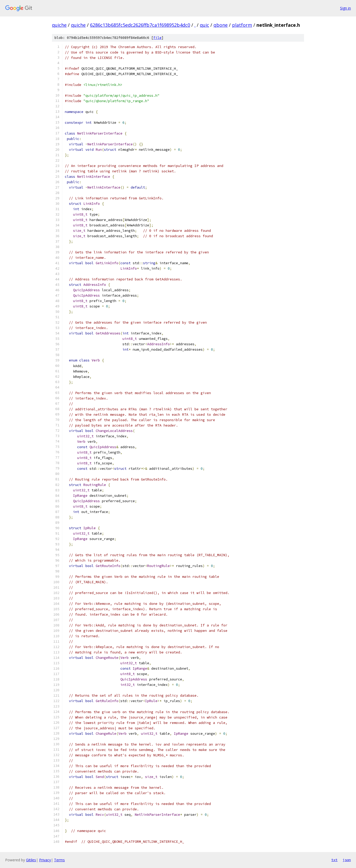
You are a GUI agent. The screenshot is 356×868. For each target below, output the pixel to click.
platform (242, 25)
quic (204, 25)
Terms (59, 860)
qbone (221, 25)
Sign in (345, 8)
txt (334, 860)
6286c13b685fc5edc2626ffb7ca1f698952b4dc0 (140, 25)
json (347, 860)
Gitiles (31, 860)
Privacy (45, 860)
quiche (59, 25)
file (157, 38)
